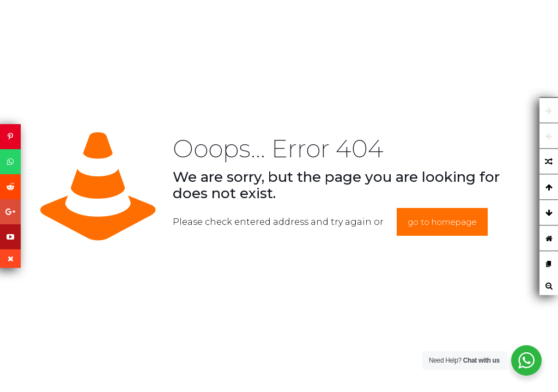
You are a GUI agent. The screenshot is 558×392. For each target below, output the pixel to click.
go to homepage (442, 222)
